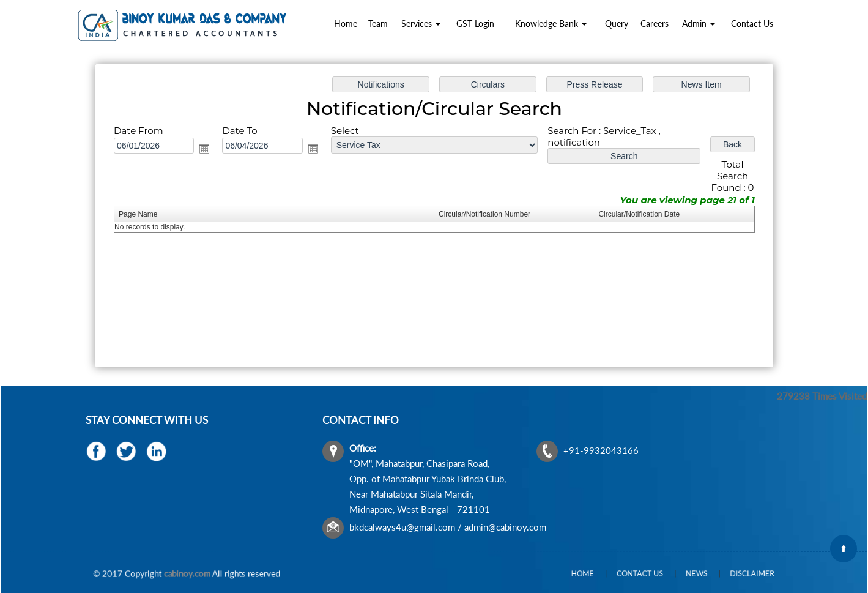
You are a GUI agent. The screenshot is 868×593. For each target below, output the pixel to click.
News (687, 574)
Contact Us (752, 24)
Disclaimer (726, 574)
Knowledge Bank (551, 24)
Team (378, 24)
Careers (655, 24)
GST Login (475, 24)
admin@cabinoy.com (507, 524)
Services (421, 24)
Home (346, 24)
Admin (699, 24)
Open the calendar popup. (207, 149)
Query (617, 24)
